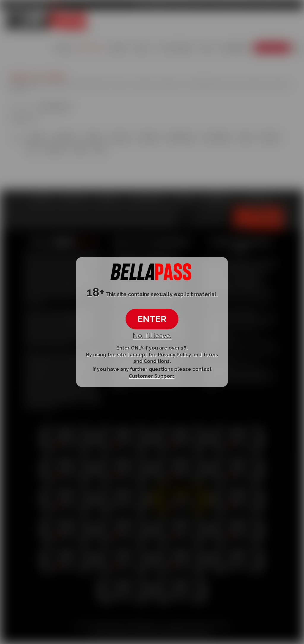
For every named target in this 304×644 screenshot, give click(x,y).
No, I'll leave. (152, 336)
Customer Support (152, 376)
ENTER (152, 319)
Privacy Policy (175, 354)
